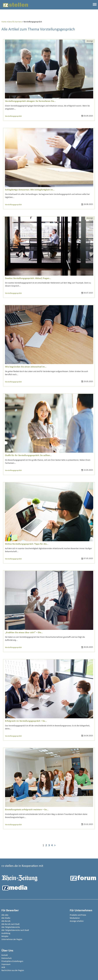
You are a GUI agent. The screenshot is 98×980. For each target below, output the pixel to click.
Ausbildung (6, 933)
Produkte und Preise (78, 915)
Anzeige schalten (77, 921)
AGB (3, 967)
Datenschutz (7, 958)
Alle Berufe (6, 921)
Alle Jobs (5, 915)
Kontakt (5, 955)
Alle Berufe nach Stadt (10, 924)
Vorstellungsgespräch (13, 116)
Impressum (6, 964)
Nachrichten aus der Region (13, 971)
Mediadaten (75, 918)
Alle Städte (6, 918)
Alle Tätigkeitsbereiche (11, 927)
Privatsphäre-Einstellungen (12, 961)
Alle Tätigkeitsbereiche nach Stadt (15, 930)
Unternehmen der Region (12, 939)
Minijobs (5, 936)
